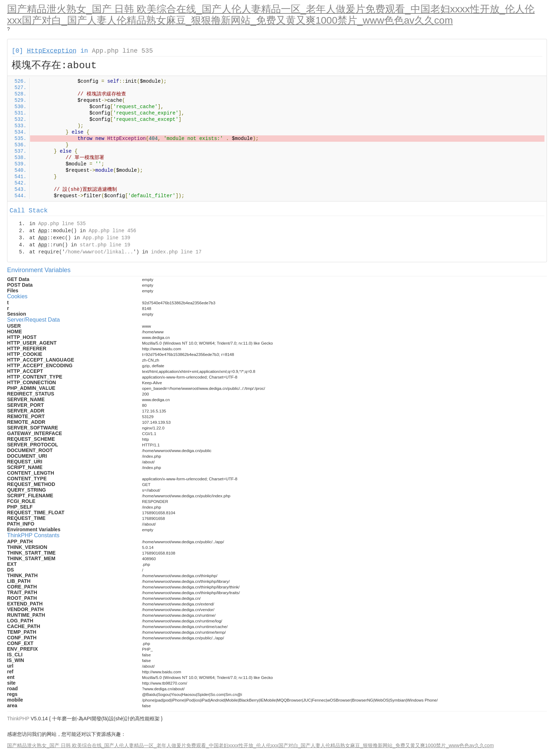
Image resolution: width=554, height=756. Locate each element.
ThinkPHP (18, 719)
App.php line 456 (112, 231)
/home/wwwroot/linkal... (99, 252)
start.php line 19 (105, 245)
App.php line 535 (122, 51)
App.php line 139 (106, 238)
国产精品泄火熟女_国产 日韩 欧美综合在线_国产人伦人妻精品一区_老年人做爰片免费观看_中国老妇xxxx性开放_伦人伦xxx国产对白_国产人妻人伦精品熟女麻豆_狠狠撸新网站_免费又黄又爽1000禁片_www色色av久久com (271, 15)
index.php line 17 (176, 252)
